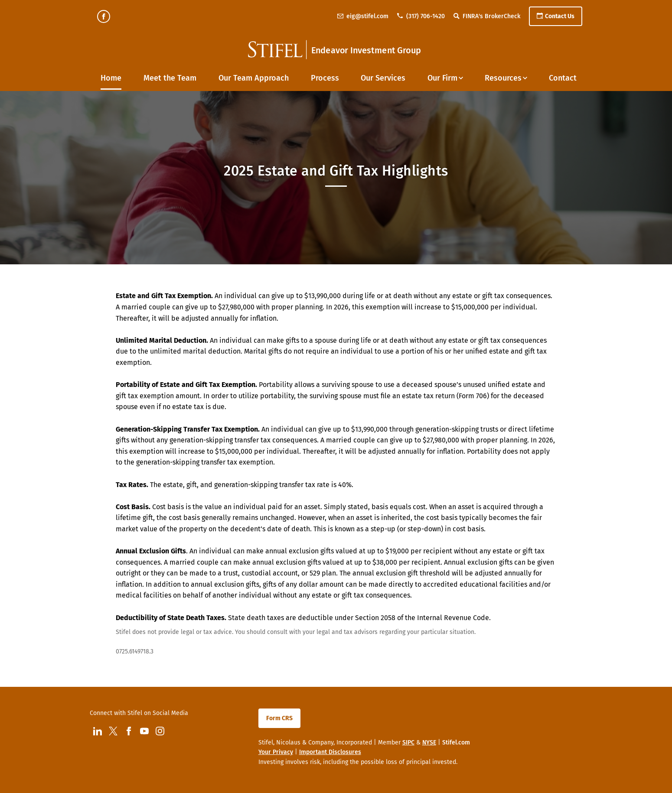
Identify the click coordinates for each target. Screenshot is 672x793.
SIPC (408, 743)
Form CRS (279, 718)
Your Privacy (276, 752)
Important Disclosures (330, 752)
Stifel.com (456, 743)
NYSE (429, 743)
